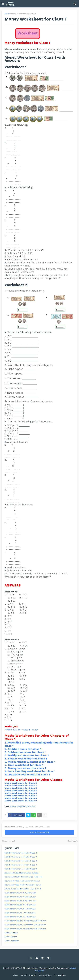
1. (6, 743)
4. (6, 755)
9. (6, 771)
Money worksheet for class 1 (27, 768)
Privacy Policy (45, 975)
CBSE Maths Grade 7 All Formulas (20, 913)
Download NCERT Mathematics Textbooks (24, 877)
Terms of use (60, 975)
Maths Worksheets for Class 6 (21, 793)
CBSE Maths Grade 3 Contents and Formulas (25, 929)
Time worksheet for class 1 (26, 765)
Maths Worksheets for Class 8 (21, 798)
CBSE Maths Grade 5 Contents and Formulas (25, 921)
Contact (33, 975)
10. (7, 775)
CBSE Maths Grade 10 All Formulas (20, 901)
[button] (3, 4)
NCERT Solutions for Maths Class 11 (21, 857)
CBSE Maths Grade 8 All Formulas (20, 909)
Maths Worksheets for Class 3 (21, 786)
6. (6, 762)
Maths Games (11, 937)
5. (6, 759)
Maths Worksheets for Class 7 (21, 796)
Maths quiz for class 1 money (22, 730)
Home (7, 14)
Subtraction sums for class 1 (27, 752)
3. (6, 752)
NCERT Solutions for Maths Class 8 (21, 869)
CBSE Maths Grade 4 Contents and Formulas (25, 925)
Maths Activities (12, 941)
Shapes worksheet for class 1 (27, 759)
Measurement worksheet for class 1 (32, 762)
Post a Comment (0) (39, 832)
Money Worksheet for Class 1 (24, 14)
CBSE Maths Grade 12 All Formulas (20, 893)
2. (6, 749)
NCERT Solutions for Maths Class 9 (21, 865)
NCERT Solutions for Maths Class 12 (21, 853)
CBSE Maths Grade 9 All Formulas (20, 905)
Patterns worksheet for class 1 (30, 775)
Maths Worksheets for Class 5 (21, 791)
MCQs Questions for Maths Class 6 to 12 (23, 889)
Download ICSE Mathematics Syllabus (22, 873)
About (24, 975)
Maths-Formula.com (60, 968)
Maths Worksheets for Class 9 (21, 801)
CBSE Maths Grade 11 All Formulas (20, 897)
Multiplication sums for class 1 (28, 755)
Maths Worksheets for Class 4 (21, 788)
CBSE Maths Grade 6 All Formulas (20, 917)
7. (6, 765)
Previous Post (9, 841)
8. (6, 768)
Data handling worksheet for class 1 (32, 771)
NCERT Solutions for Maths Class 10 (21, 861)
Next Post (72, 841)
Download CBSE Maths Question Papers (23, 885)
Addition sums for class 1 (25, 749)
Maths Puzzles (11, 933)
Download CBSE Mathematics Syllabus (22, 881)
